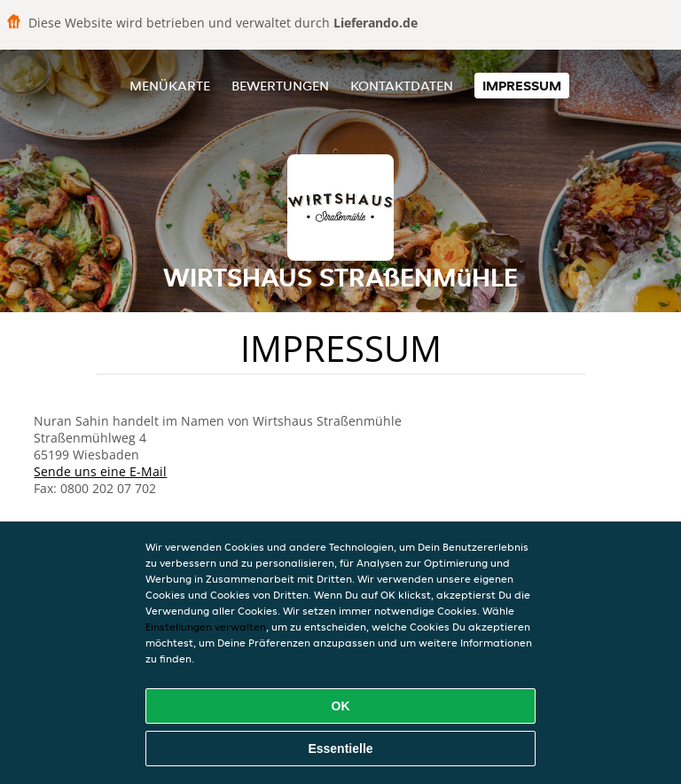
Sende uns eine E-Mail (100, 471)
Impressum (522, 86)
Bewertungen (280, 86)
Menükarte (170, 86)
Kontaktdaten (402, 86)
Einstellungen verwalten (206, 627)
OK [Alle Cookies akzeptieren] (341, 706)
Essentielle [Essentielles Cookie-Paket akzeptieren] (340, 749)
